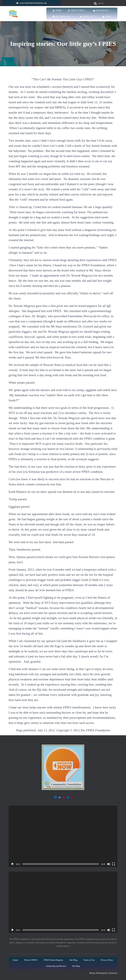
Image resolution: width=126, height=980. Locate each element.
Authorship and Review (56, 966)
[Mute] (109, 864)
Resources (104, 11)
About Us (90, 17)
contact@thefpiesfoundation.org (33, 3)
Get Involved (65, 17)
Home (59, 11)
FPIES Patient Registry (53, 960)
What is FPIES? (31, 960)
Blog (108, 17)
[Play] (13, 864)
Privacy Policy (107, 960)
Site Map (76, 966)
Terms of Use (89, 960)
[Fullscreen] (113, 864)
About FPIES (79, 11)
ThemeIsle (113, 973)
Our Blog (73, 960)
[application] (63, 836)
